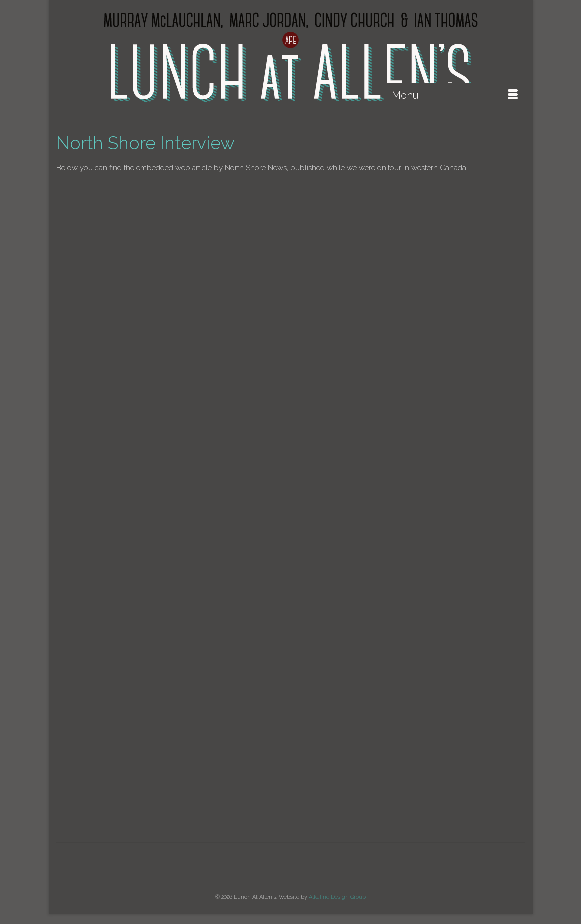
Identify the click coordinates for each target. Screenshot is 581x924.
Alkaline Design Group (337, 897)
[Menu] (455, 95)
